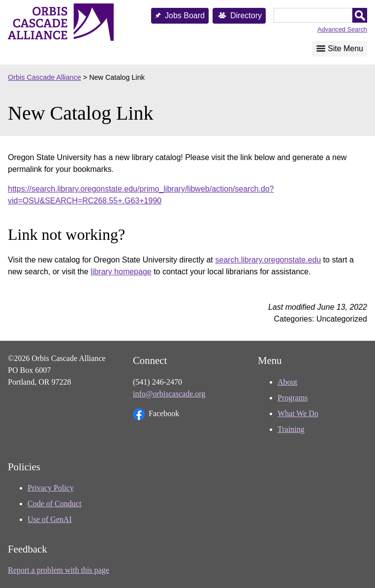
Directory (246, 16)
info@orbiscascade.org (169, 394)
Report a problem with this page (59, 570)
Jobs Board (185, 16)
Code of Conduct (54, 504)
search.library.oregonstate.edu (268, 260)
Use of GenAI (50, 519)
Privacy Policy (51, 488)
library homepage (121, 272)
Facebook (156, 414)
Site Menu (345, 49)
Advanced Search (342, 29)
